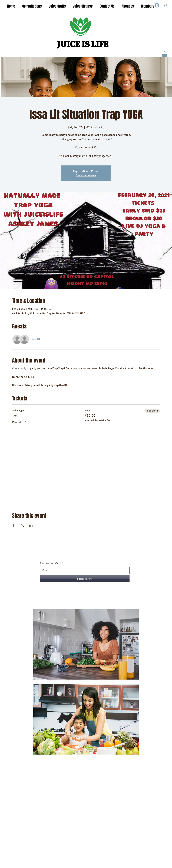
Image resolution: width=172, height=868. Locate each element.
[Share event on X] (22, 525)
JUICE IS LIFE (83, 44)
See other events (86, 175)
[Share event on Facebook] (14, 525)
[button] (164, 55)
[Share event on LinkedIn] (31, 525)
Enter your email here (51, 563)
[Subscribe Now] (85, 579)
